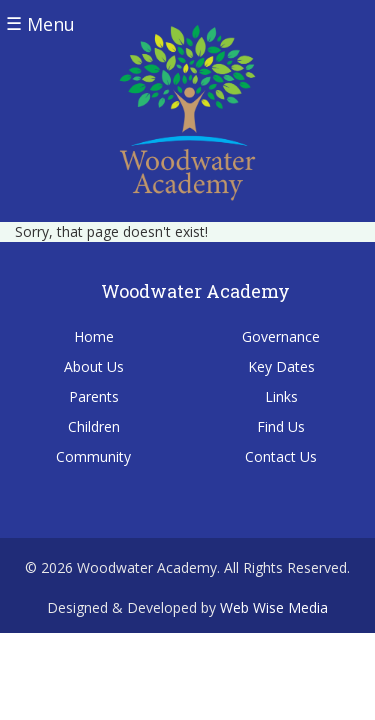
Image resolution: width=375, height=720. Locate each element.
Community (93, 456)
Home (94, 336)
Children (94, 426)
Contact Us (281, 456)
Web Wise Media (274, 607)
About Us (94, 366)
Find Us (281, 426)
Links (281, 396)
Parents (94, 396)
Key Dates (281, 366)
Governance (281, 336)
